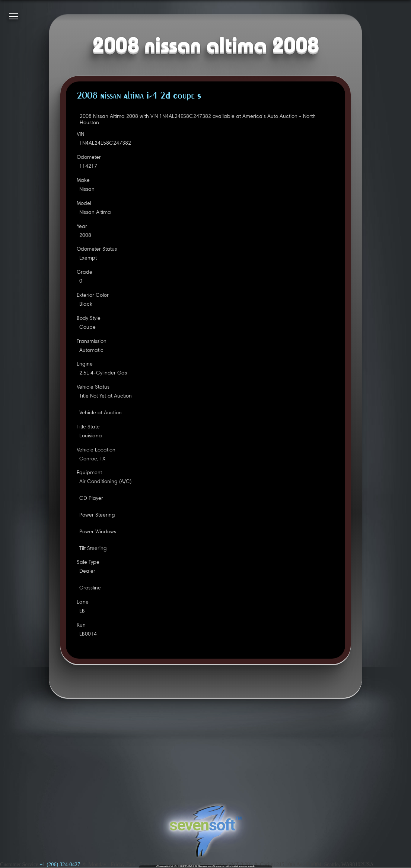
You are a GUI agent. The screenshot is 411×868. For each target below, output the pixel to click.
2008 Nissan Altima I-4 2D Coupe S (139, 96)
